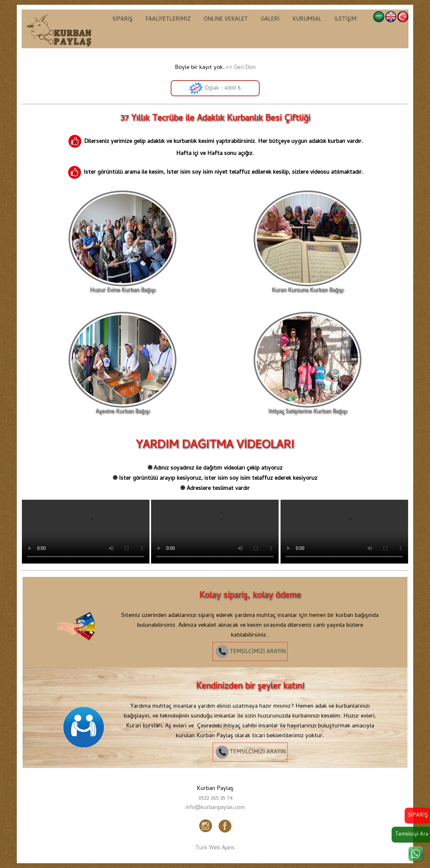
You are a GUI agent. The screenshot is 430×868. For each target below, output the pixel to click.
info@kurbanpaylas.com (215, 808)
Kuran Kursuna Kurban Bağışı (308, 288)
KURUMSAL (307, 20)
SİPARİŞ (123, 20)
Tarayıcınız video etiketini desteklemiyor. (86, 532)
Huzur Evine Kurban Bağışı (122, 288)
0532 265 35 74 (216, 799)
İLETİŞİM (346, 20)
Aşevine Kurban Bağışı (122, 409)
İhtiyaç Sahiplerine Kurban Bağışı (308, 409)
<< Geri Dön (241, 68)
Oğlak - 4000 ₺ (215, 88)
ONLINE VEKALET (226, 20)
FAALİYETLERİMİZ (168, 20)
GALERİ (270, 20)
